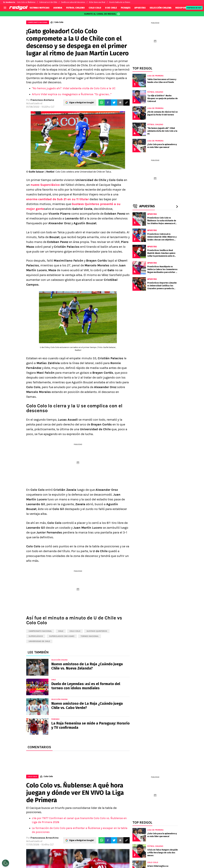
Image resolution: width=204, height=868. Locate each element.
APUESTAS (140, 8)
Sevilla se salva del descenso (73, 2)
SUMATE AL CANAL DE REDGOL (102, 14)
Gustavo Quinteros (97, 631)
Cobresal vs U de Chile (48, 2)
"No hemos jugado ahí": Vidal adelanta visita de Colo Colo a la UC (74, 88)
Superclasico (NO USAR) (62, 636)
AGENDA (58, 8)
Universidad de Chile (39, 641)
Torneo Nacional (90, 636)
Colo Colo (59, 22)
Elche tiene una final (97, 2)
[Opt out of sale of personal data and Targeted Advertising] (6, 863)
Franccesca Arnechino (44, 838)
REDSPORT (181, 8)
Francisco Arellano (42, 100)
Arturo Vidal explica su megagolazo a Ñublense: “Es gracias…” (72, 94)
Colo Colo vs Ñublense (26, 2)
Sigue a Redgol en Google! (82, 103)
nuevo (45, 185)
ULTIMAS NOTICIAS (40, 8)
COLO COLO (95, 8)
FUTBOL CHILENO (75, 8)
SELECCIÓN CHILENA (161, 8)
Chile (61, 631)
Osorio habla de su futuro (120, 2)
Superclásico (36, 636)
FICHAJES (126, 8)
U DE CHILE (111, 8)
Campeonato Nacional (40, 631)
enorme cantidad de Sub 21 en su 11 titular (58, 199)
